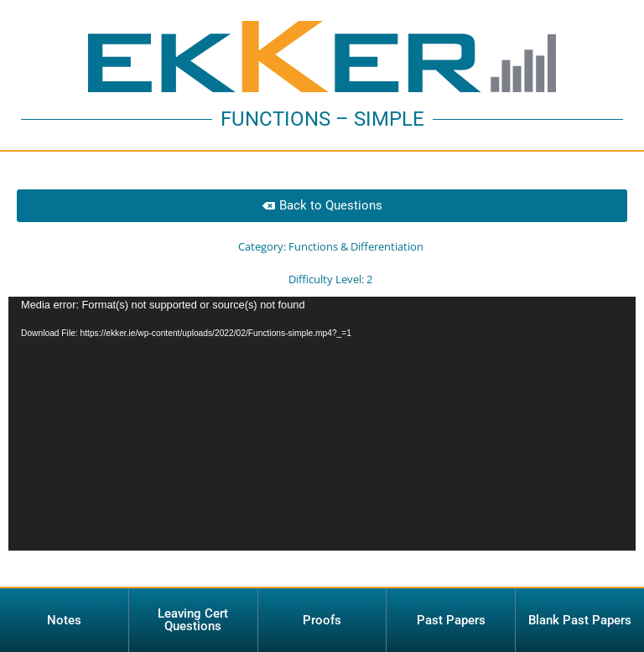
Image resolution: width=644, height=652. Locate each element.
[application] (322, 445)
